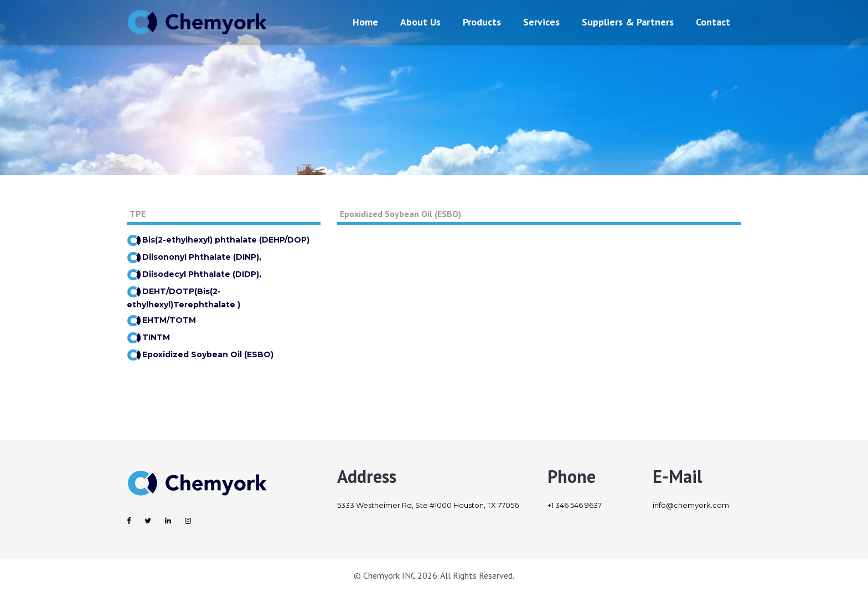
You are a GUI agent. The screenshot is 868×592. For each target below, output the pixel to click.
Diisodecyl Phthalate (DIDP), (194, 274)
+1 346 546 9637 (575, 505)
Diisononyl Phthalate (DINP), (194, 257)
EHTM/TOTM (161, 320)
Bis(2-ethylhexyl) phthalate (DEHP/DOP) (218, 240)
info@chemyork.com (691, 505)
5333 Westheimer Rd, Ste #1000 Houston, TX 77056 (428, 505)
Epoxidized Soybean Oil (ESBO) (200, 354)
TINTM (148, 337)
